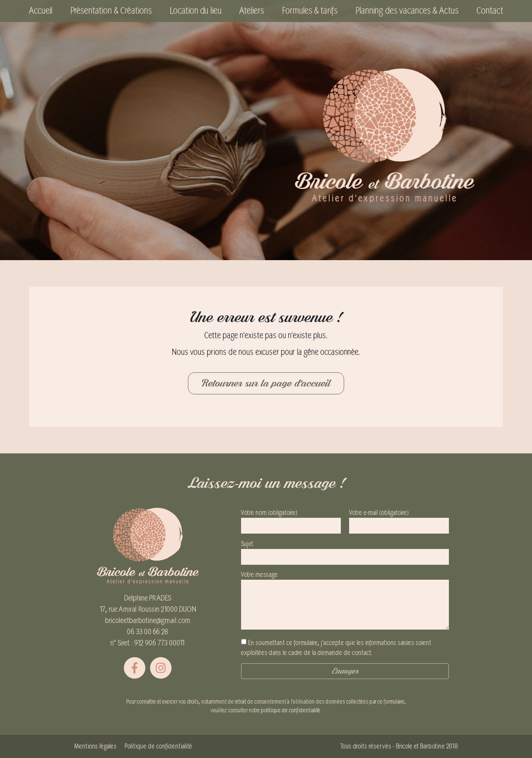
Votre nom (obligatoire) (291, 519)
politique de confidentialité (291, 710)
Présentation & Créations (111, 11)
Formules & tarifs (310, 11)
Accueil (41, 11)
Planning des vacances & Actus (407, 11)
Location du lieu (196, 11)
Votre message (345, 601)
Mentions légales (95, 746)
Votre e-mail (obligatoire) (399, 519)
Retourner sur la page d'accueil (266, 383)
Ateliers (252, 11)
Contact (490, 11)
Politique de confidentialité (158, 746)
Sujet (345, 550)
